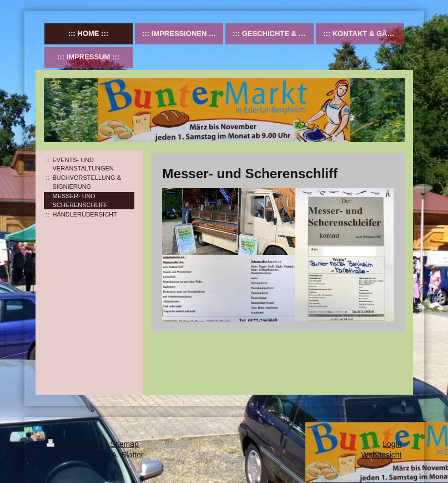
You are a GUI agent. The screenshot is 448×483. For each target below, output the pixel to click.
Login (392, 444)
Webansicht (382, 455)
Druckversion (76, 444)
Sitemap (125, 444)
